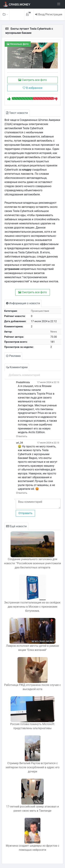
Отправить (25, 513)
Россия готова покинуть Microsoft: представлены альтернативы (33, 726)
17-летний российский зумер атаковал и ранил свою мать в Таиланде (33, 809)
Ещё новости (16, 526)
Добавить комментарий (24, 375)
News (54, 332)
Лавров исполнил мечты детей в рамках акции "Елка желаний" (32, 648)
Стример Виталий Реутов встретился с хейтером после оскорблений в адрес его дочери (32, 767)
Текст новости (17, 113)
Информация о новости (23, 303)
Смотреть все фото (32, 80)
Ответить (22, 436)
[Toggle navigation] (59, 4)
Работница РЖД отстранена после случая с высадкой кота (32, 687)
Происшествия (40, 311)
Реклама (13, 356)
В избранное (33, 88)
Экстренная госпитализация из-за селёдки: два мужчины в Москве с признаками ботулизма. (32, 607)
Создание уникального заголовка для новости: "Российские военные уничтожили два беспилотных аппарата (32, 563)
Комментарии (17, 367)
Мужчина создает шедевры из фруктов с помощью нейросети (33, 848)
